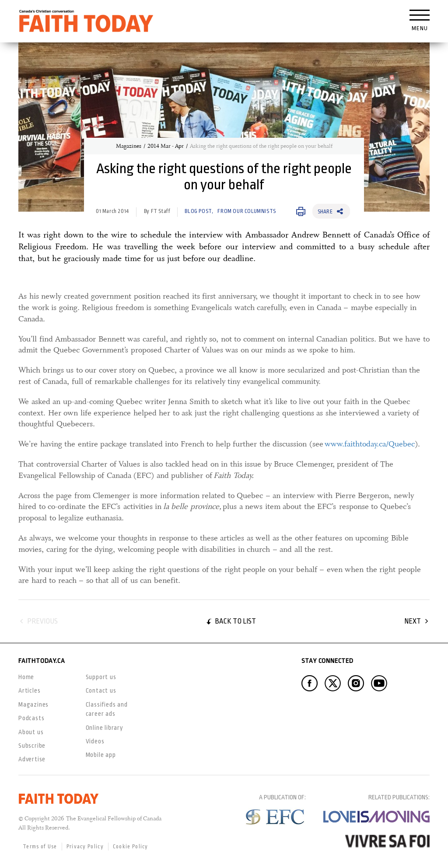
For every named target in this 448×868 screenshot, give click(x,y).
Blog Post (198, 211)
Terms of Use (40, 847)
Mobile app (101, 755)
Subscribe (32, 746)
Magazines (129, 146)
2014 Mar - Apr (166, 146)
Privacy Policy (85, 847)
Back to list (235, 621)
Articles (29, 690)
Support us (101, 677)
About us (31, 732)
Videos (95, 741)
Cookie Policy (131, 847)
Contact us (101, 690)
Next (413, 621)
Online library (105, 728)
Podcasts (31, 718)
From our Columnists (247, 211)
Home (26, 677)
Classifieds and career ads (107, 709)
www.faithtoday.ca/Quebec (370, 444)
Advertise (32, 759)
